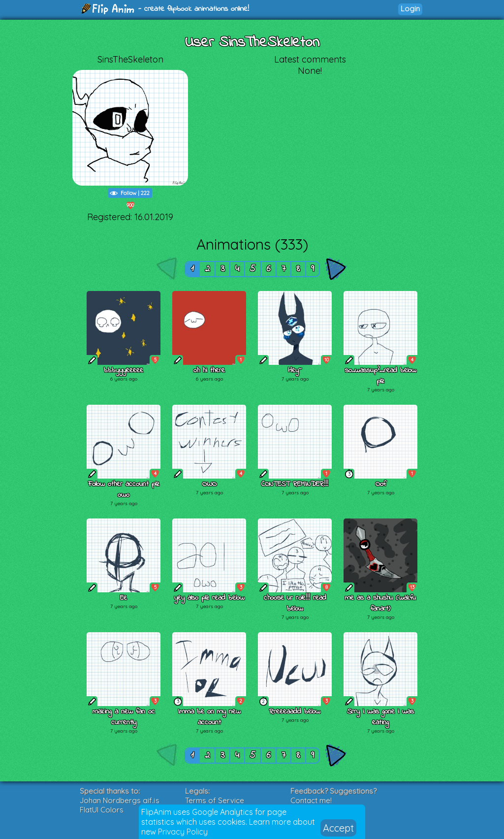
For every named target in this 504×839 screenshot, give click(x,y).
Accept (338, 828)
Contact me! (311, 800)
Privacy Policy (183, 832)
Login (410, 9)
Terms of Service (215, 800)
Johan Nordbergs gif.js (120, 800)
